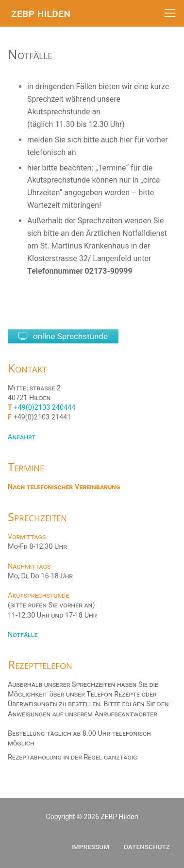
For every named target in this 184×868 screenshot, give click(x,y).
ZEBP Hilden (41, 14)
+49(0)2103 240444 (45, 408)
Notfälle (23, 635)
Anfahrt (22, 437)
